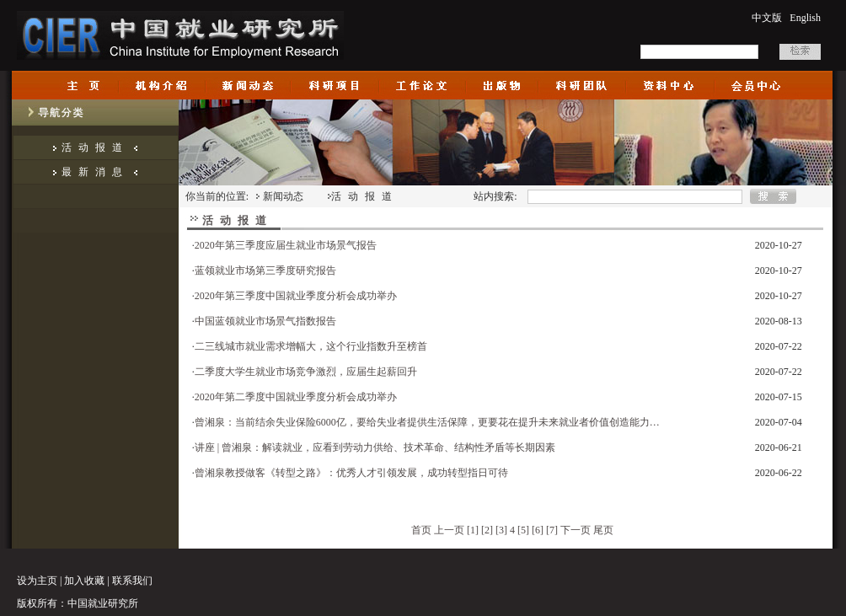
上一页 (449, 530)
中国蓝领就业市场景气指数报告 (265, 321)
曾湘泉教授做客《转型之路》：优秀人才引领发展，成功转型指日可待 (351, 473)
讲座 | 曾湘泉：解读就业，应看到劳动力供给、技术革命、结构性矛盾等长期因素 (375, 447)
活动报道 (95, 147)
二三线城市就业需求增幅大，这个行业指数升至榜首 (311, 346)
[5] (523, 530)
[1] (473, 530)
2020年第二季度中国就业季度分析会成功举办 (296, 397)
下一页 (576, 530)
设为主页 (37, 581)
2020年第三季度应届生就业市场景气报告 (286, 245)
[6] (538, 530)
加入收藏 (84, 581)
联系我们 (132, 581)
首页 (421, 530)
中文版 (767, 18)
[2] (487, 530)
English (805, 18)
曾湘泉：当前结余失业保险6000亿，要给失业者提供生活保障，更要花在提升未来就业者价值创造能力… (427, 422)
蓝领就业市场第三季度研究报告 (265, 271)
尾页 (603, 530)
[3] (501, 530)
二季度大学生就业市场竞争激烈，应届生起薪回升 (306, 372)
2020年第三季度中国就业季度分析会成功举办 (296, 296)
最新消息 (95, 172)
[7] (552, 530)
